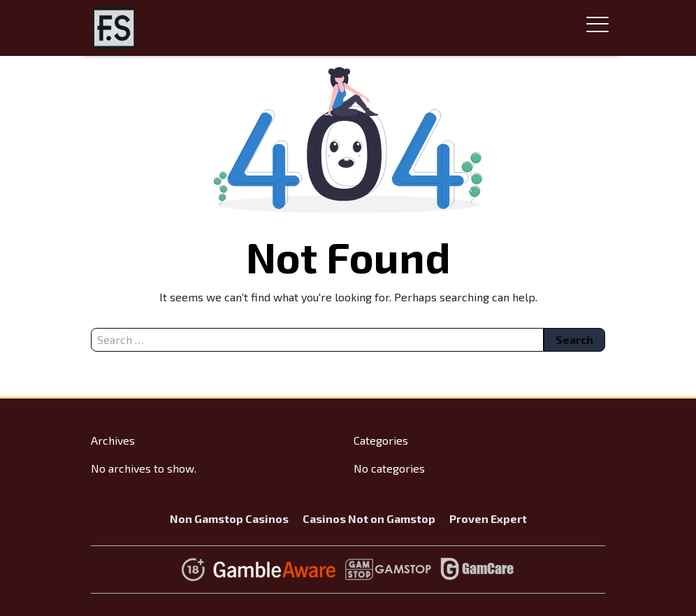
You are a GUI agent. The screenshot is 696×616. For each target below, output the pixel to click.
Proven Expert (488, 518)
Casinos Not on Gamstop (369, 518)
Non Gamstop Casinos (229, 518)
